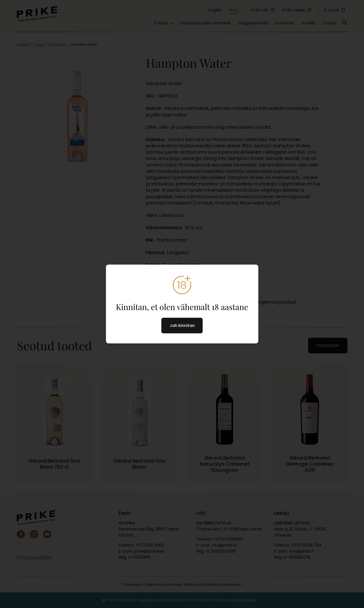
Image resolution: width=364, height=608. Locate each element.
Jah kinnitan (182, 325)
